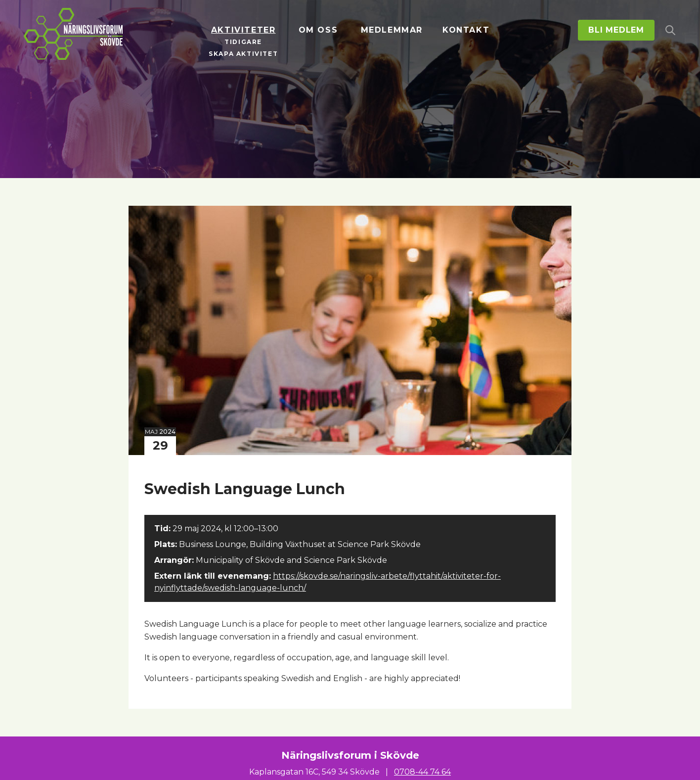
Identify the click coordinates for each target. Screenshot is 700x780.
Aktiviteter (243, 30)
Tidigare (243, 42)
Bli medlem (616, 30)
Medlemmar (392, 30)
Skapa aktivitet (243, 54)
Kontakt (466, 30)
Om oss (318, 30)
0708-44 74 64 (422, 772)
